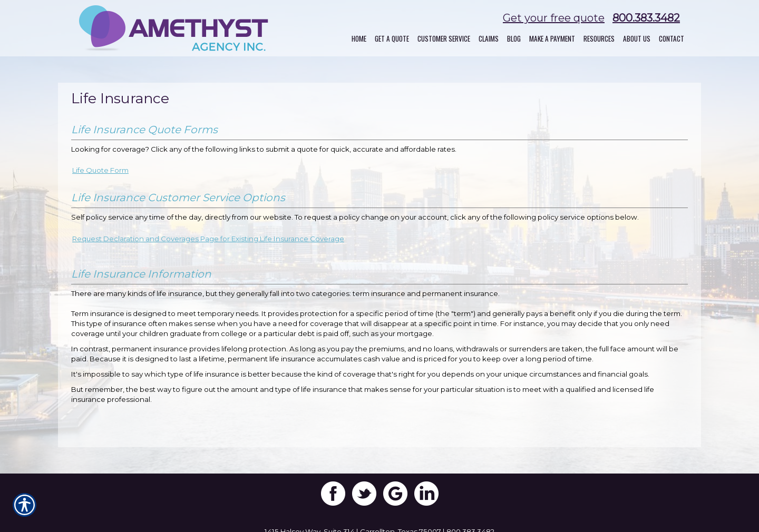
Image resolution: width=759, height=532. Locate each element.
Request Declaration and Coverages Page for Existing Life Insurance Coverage (208, 239)
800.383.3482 (646, 18)
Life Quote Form (100, 170)
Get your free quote (554, 18)
